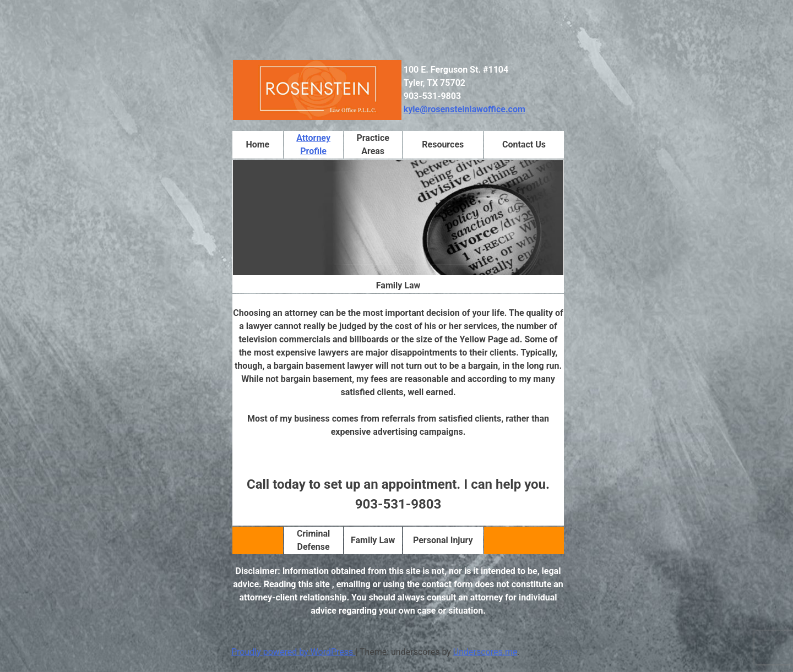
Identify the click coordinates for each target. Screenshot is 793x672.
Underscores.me (485, 652)
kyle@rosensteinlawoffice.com (465, 109)
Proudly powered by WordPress (293, 652)
